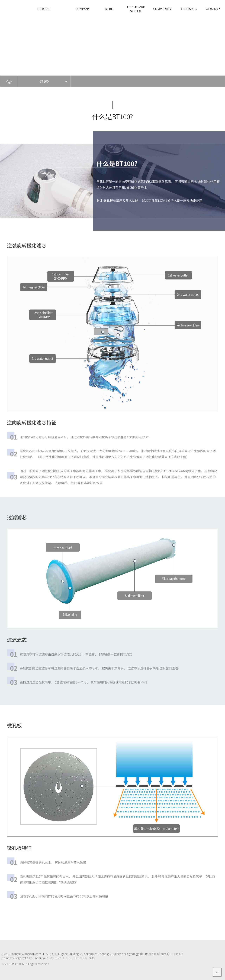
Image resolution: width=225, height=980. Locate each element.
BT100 (44, 81)
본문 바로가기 (0, 0)
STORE (44, 9)
